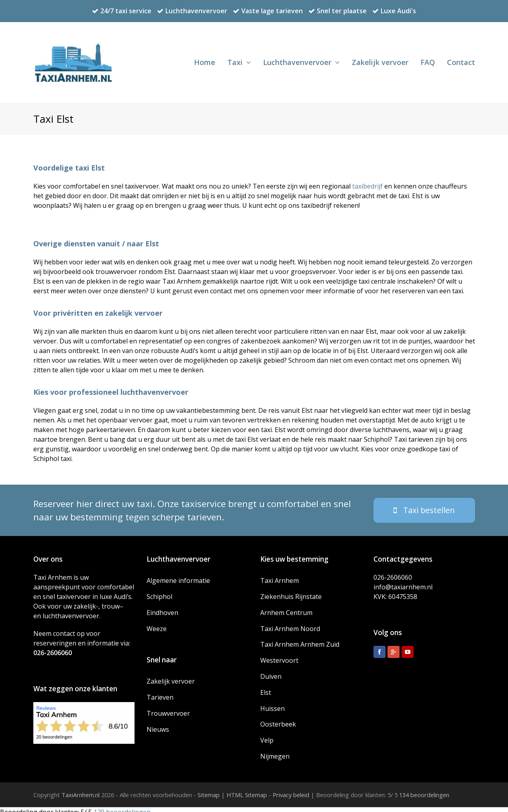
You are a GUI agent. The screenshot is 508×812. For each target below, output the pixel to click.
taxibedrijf (367, 186)
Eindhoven (162, 607)
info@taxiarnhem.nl (403, 582)
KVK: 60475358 (395, 591)
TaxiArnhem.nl (81, 790)
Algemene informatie (178, 576)
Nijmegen (275, 751)
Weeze (157, 623)
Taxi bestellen (424, 505)
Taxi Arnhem (280, 576)
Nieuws (158, 724)
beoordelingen (423, 790)
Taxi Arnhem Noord (290, 623)
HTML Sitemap (247, 790)
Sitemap (209, 790)
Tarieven (160, 692)
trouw (111, 601)
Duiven (271, 672)
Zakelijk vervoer (171, 676)
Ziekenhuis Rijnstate (291, 592)
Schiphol (159, 592)
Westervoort (279, 656)
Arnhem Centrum (286, 607)
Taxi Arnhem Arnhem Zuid (300, 639)
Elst (266, 687)
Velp (267, 735)
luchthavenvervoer (71, 611)
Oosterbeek (278, 719)
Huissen (272, 703)
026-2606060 (53, 648)
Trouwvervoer (168, 708)
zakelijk (85, 601)
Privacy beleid (291, 790)
